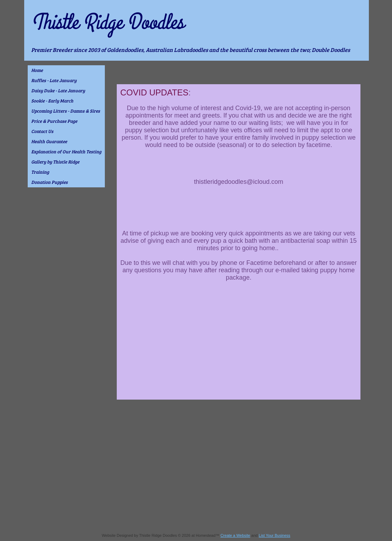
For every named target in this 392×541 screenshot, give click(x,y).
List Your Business (275, 535)
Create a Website (235, 535)
